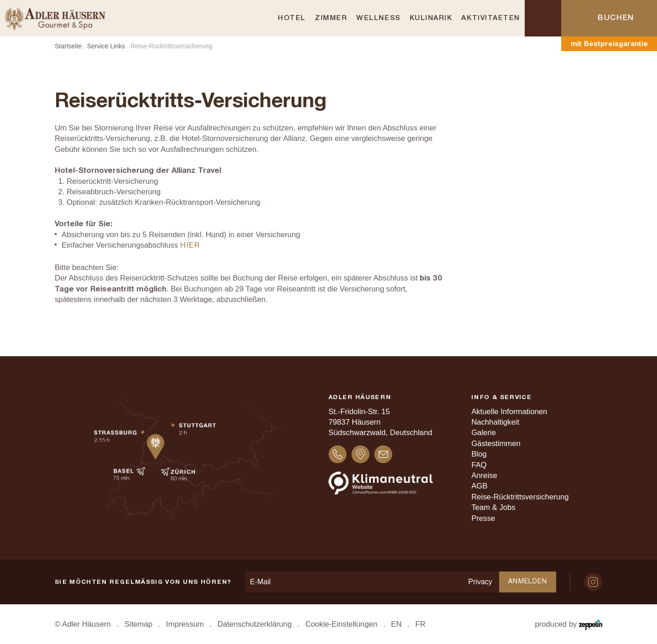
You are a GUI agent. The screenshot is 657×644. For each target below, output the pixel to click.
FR (420, 624)
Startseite (68, 46)
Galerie (484, 433)
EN (396, 624)
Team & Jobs (493, 507)
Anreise (484, 475)
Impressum (185, 624)
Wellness (378, 18)
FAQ (479, 465)
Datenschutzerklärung (255, 624)
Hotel (292, 18)
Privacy (480, 582)
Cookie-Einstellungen (341, 624)
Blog (479, 454)
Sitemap (138, 624)
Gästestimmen (496, 444)
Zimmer (331, 18)
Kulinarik (431, 18)
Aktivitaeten (491, 18)
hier (190, 246)
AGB (479, 486)
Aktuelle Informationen (509, 412)
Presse (483, 518)
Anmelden (528, 582)
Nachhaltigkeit (495, 422)
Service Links (106, 46)
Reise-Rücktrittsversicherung (520, 497)
